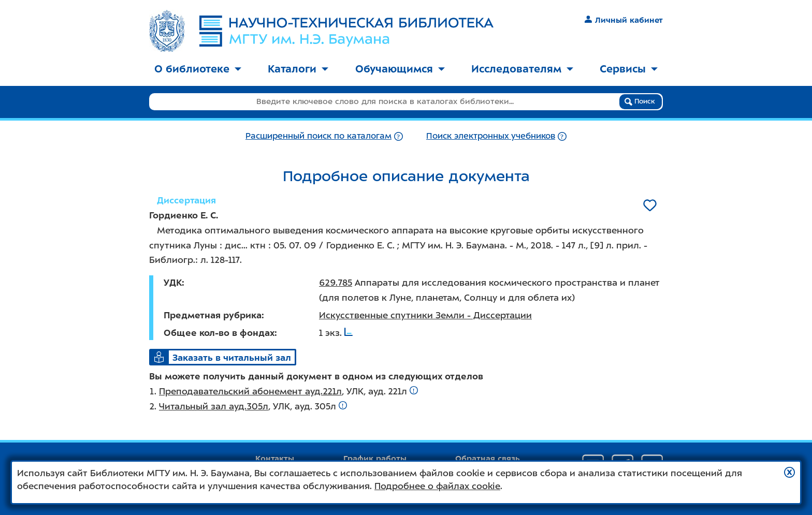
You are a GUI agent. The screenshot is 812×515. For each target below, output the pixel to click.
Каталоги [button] (298, 69)
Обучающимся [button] (400, 69)
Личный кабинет (624, 20)
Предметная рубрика (213, 315)
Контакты (275, 459)
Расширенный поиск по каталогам (318, 136)
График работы (375, 459)
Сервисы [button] (629, 69)
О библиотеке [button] (198, 69)
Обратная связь (488, 459)
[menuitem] (198, 70)
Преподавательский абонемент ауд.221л (250, 391)
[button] (789, 472)
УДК (173, 283)
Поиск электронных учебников (491, 136)
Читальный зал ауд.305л (214, 406)
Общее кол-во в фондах (219, 333)
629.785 (336, 283)
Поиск (640, 101)
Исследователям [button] (522, 69)
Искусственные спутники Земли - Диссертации (425, 315)
